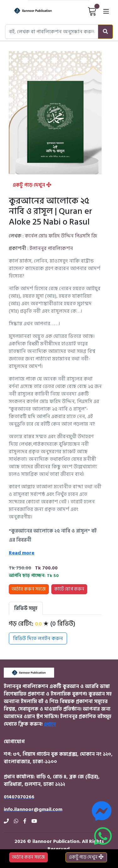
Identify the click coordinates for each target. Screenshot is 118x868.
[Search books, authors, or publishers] (52, 32)
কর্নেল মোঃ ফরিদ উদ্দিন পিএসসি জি (61, 236)
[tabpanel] (55, 632)
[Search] (105, 32)
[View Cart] (92, 11)
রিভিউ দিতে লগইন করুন (38, 638)
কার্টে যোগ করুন (69, 589)
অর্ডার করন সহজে (28, 857)
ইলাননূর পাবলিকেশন (51, 248)
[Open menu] (106, 11)
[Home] (28, 11)
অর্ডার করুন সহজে (29, 589)
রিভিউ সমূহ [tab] (26, 608)
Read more (22, 553)
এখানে (50, 724)
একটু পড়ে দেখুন (32, 185)
